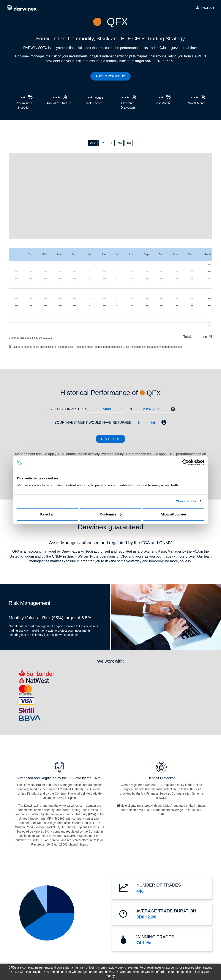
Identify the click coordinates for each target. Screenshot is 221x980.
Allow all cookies (174, 514)
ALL (93, 143)
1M (129, 143)
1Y (111, 143)
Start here (110, 439)
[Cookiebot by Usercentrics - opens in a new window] (185, 463)
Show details (186, 501)
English (205, 8)
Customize (111, 514)
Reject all (47, 514)
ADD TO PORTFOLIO (111, 76)
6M (120, 143)
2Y (102, 143)
